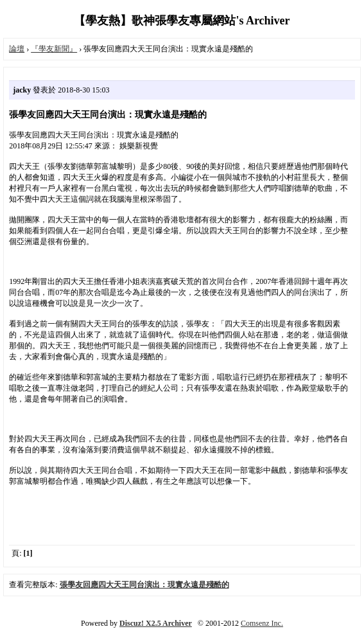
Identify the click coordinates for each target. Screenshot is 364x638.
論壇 (17, 49)
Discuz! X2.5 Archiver (156, 623)
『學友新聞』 (54, 49)
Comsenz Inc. (262, 623)
